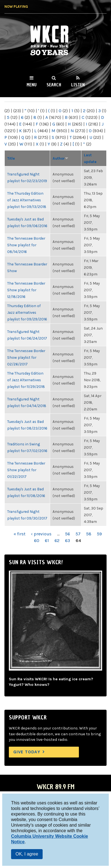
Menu (32, 85)
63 (68, 540)
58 (89, 534)
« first (20, 534)
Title (11, 158)
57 (78, 534)
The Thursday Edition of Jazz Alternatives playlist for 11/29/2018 (26, 380)
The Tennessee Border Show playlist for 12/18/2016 (26, 290)
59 (99, 534)
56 (68, 534)
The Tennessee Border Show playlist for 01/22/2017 (26, 470)
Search (54, 85)
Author (60, 158)
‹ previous (41, 534)
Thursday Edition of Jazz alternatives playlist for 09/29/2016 (27, 312)
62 (57, 540)
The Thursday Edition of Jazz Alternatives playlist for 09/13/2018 (27, 200)
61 (47, 540)
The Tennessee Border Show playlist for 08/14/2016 (26, 245)
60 (37, 540)
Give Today (27, 752)
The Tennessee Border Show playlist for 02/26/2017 (26, 357)
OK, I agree (27, 854)
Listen (78, 85)
